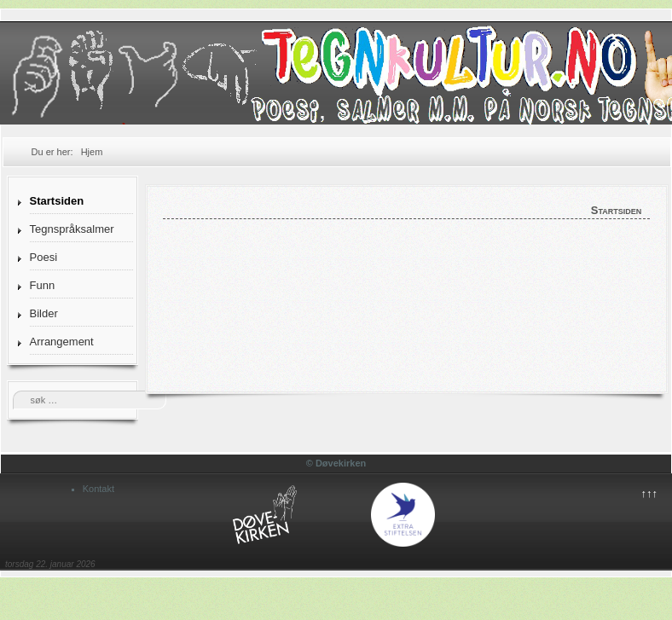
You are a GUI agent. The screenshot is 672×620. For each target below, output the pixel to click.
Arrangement (62, 342)
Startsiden (57, 201)
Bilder (44, 313)
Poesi (44, 257)
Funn (43, 285)
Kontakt (98, 489)
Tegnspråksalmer (72, 229)
